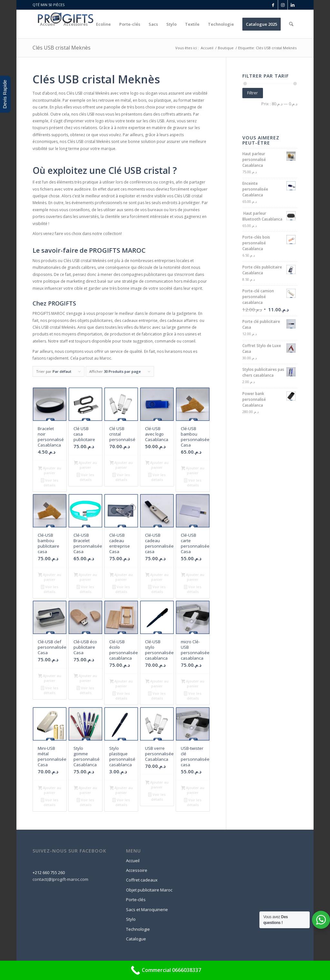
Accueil (133, 861)
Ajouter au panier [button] (50, 470)
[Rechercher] (291, 24)
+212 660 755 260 (49, 872)
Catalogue (136, 939)
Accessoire (137, 870)
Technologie (138, 929)
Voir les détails (50, 483)
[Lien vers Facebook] (273, 5)
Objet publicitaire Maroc (149, 890)
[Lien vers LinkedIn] (293, 5)
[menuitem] (48, 24)
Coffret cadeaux (142, 880)
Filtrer (252, 93)
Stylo (131, 919)
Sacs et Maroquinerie (147, 909)
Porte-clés (136, 900)
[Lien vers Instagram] (283, 5)
